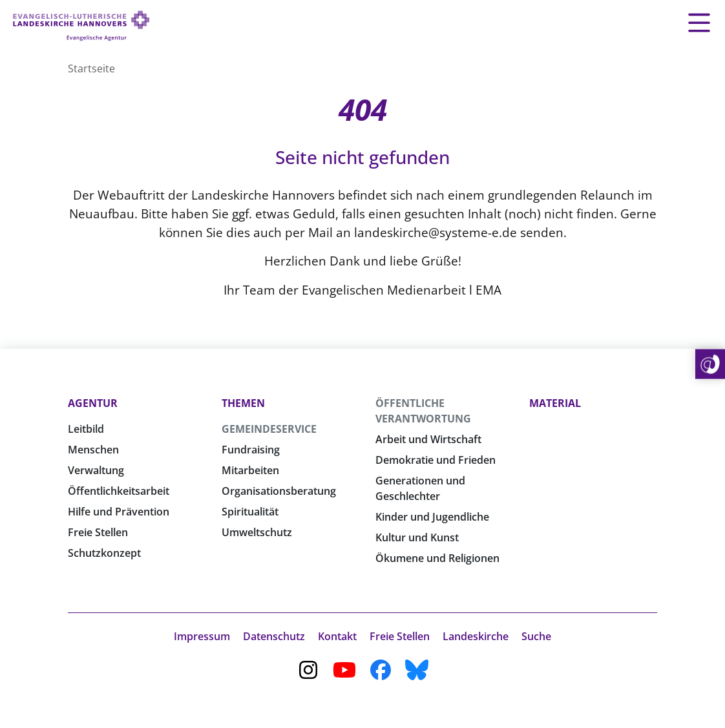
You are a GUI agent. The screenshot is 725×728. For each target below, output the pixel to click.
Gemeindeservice (269, 429)
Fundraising (251, 450)
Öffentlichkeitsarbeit (119, 491)
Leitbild (86, 429)
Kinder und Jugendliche (432, 517)
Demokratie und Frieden (436, 460)
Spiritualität (250, 512)
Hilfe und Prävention (119, 512)
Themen (243, 403)
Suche (536, 636)
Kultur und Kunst (417, 537)
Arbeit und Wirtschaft (428, 439)
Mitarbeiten (250, 470)
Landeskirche (476, 636)
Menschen (93, 450)
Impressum (202, 636)
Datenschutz (274, 636)
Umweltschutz (257, 532)
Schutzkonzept (104, 553)
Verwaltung (96, 470)
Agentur (93, 403)
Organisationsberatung (279, 491)
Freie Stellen (98, 532)
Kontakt (337, 636)
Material (555, 403)
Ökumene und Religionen (437, 558)
